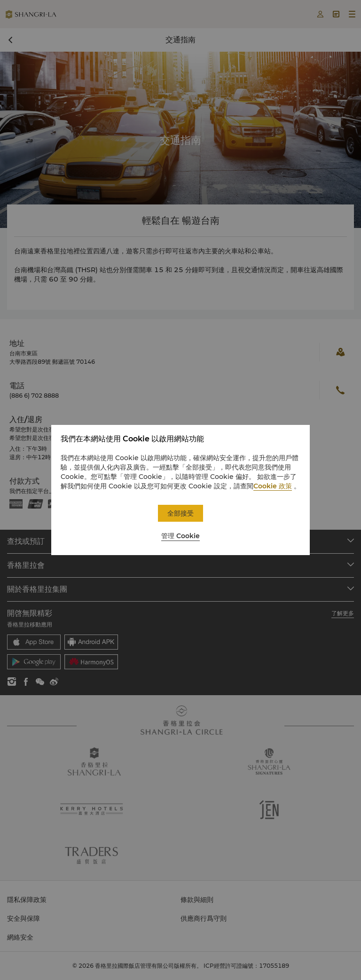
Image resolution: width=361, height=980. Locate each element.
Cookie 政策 (273, 486)
